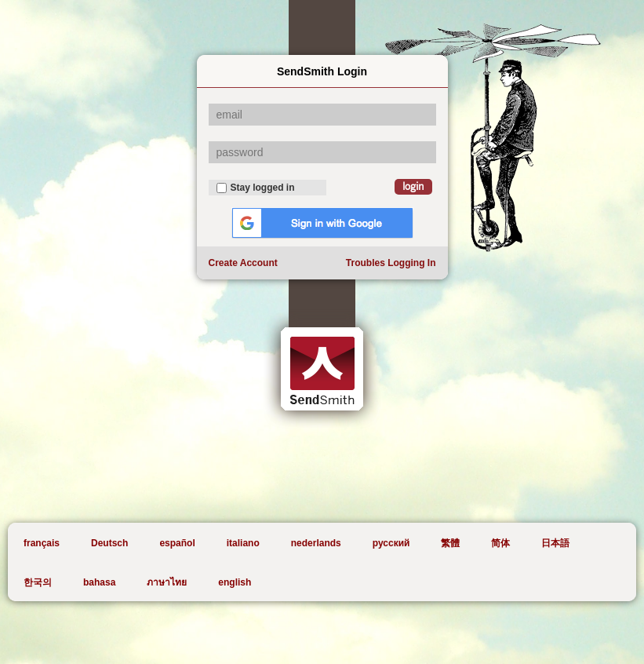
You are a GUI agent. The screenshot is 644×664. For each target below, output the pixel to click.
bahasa (99, 582)
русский (391, 543)
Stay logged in (256, 188)
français (42, 543)
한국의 (38, 582)
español (177, 543)
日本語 (555, 543)
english (235, 582)
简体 (500, 543)
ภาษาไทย (167, 582)
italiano (243, 543)
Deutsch (109, 543)
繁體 (450, 543)
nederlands (316, 543)
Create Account (243, 263)
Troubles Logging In (391, 263)
